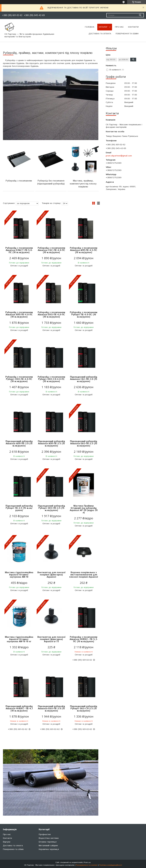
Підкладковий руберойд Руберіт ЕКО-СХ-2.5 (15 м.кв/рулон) (84, 709)
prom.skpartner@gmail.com (119, 156)
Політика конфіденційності (111, 865)
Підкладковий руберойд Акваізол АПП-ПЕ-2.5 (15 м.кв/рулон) (51, 444)
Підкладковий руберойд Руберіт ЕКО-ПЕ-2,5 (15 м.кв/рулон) (51, 508)
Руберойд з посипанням (19, 181)
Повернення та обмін (127, 34)
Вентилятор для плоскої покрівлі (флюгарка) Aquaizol (51, 575)
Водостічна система (49, 838)
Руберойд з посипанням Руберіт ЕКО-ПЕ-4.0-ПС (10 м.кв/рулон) (19, 379)
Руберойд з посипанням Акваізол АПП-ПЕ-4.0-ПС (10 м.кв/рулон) (19, 315)
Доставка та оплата (100, 34)
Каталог (103, 27)
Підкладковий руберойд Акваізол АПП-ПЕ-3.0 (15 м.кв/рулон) (19, 444)
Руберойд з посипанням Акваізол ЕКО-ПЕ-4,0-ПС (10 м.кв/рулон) (51, 315)
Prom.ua (87, 862)
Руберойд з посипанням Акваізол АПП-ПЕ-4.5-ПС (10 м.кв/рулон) (84, 250)
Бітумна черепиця (48, 842)
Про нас (119, 27)
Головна (90, 27)
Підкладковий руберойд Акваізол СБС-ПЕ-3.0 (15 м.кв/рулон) (84, 379)
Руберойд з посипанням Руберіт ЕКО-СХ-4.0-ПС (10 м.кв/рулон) (51, 379)
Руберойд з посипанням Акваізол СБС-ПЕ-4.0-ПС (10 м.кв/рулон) (51, 250)
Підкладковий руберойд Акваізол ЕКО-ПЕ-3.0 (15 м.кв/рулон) (51, 709)
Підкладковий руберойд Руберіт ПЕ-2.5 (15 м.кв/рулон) (19, 508)
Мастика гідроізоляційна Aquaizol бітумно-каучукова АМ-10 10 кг (19, 639)
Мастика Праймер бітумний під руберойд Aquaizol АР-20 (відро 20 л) (84, 509)
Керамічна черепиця (49, 849)
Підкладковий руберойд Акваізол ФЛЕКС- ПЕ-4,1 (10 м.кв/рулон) (19, 709)
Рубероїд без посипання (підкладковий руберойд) (51, 182)
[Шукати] (140, 15)
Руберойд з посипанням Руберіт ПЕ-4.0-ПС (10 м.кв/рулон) (84, 315)
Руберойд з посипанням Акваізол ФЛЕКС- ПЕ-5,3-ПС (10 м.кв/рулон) (84, 639)
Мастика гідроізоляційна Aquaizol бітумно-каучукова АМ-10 (19, 575)
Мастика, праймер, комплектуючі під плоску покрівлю (83, 184)
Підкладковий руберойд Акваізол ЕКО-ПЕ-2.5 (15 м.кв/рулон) (84, 444)
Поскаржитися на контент (87, 865)
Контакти (133, 27)
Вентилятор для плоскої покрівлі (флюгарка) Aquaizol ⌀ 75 (51, 639)
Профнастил (45, 834)
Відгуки (7, 842)
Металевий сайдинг (48, 846)
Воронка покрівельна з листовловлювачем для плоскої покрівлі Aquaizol (84, 575)
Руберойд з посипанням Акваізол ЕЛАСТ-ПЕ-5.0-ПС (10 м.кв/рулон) (19, 250)
